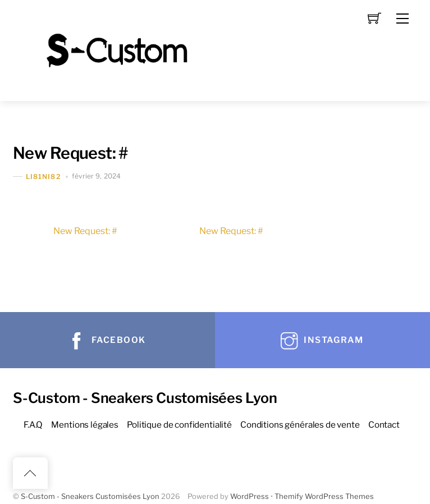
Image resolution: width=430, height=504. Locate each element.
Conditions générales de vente (300, 425)
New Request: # (70, 153)
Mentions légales (85, 425)
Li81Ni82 (44, 177)
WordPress (250, 496)
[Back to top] (30, 473)
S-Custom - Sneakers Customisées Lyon (90, 496)
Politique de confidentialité (179, 425)
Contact (384, 425)
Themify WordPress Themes (324, 496)
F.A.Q (33, 425)
